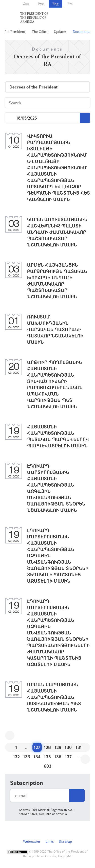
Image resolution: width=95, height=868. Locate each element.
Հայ (26, 4)
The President (14, 31)
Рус (41, 4)
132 (16, 757)
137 (68, 757)
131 (79, 747)
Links (50, 841)
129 (58, 747)
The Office (40, 31)
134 (37, 757)
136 (58, 757)
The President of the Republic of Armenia (34, 17)
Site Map (65, 841)
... (11, 118)
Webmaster (32, 841)
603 (48, 766)
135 (48, 757)
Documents (81, 31)
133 (27, 757)
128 (48, 747)
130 (68, 747)
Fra (70, 4)
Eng (55, 4)
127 (37, 747)
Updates (60, 31)
